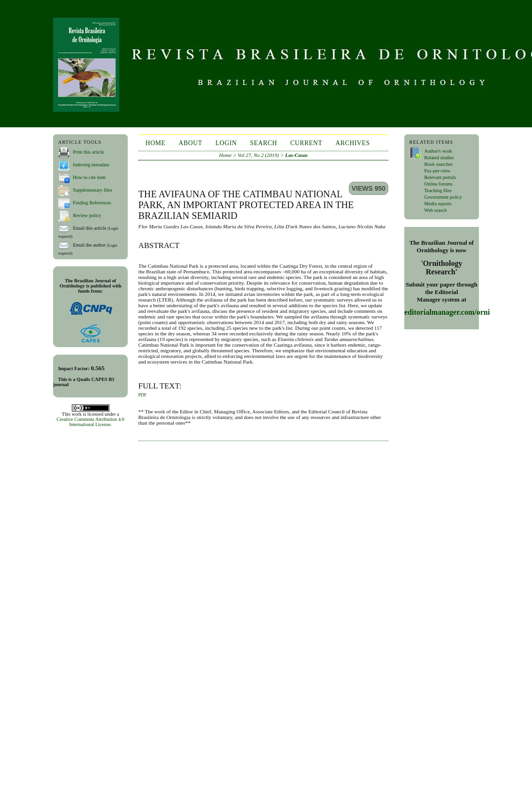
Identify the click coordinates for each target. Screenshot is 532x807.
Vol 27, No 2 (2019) (258, 155)
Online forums (438, 184)
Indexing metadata (91, 165)
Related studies (439, 158)
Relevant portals (440, 177)
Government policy (443, 197)
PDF (143, 395)
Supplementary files (92, 190)
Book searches (438, 164)
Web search (435, 210)
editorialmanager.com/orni (447, 312)
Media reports (438, 204)
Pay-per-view (437, 171)
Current (306, 143)
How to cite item (89, 177)
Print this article (88, 152)
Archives (352, 143)
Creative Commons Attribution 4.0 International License (90, 422)
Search (263, 143)
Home (156, 143)
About (191, 143)
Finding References (92, 203)
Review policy (87, 215)
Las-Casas (296, 155)
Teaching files (438, 190)
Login (226, 143)
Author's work (438, 151)
